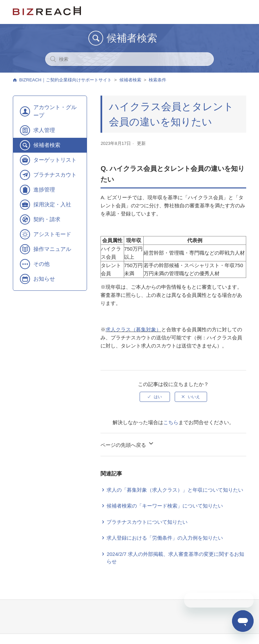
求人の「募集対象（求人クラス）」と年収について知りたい (175, 490)
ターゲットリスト (55, 160)
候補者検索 (130, 80)
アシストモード (52, 234)
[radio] (155, 397)
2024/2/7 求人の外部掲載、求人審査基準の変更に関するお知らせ (175, 558)
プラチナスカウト (55, 175)
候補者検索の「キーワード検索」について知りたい (165, 506)
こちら (171, 422)
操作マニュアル (52, 249)
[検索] (129, 59)
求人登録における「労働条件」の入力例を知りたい (165, 538)
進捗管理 (44, 190)
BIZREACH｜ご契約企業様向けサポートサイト (65, 80)
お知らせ (44, 279)
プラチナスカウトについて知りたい (147, 522)
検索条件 (157, 80)
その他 (41, 264)
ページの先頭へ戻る (127, 444)
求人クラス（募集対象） (133, 329)
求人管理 (44, 130)
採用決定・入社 (52, 204)
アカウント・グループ (55, 111)
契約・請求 (47, 219)
